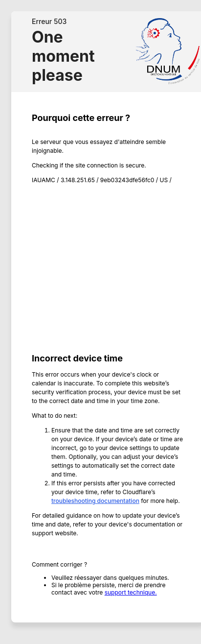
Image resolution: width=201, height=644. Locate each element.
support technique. (131, 592)
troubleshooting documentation (95, 501)
